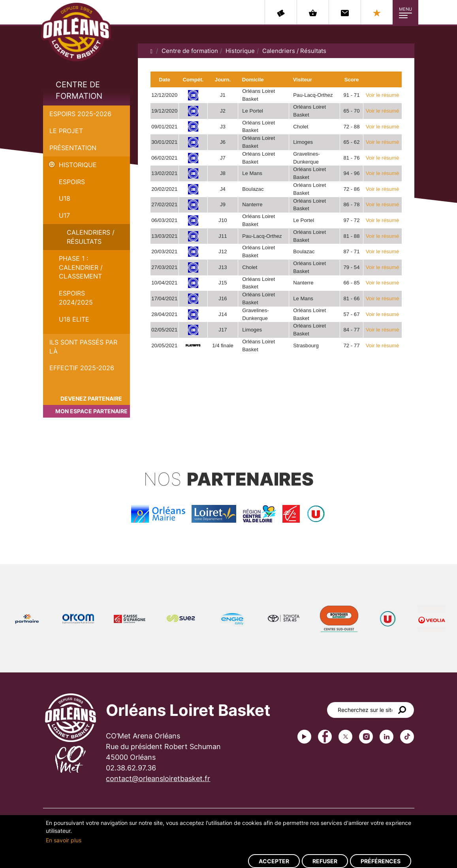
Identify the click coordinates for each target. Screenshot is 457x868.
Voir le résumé (382, 95)
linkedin (386, 737)
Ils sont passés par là (83, 347)
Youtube (304, 737)
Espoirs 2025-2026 (80, 114)
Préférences (381, 861)
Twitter (345, 737)
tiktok (407, 737)
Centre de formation (79, 90)
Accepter (274, 861)
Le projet (66, 131)
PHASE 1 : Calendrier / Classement (81, 267)
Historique (78, 165)
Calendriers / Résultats (91, 237)
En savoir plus (64, 840)
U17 (64, 215)
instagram (366, 737)
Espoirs (72, 182)
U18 (65, 198)
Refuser (325, 861)
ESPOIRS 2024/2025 (76, 298)
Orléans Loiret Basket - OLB (76, 32)
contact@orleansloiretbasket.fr (158, 779)
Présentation (73, 148)
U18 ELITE (74, 319)
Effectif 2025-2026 (82, 368)
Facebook (325, 737)
